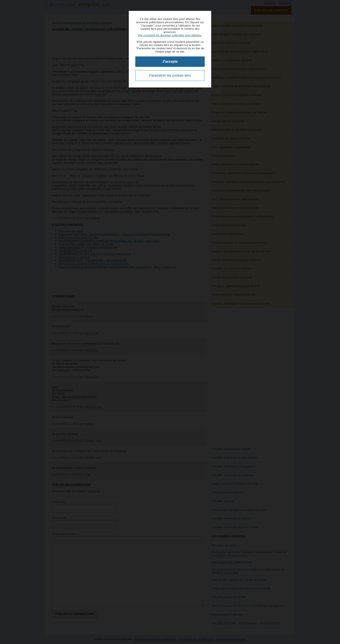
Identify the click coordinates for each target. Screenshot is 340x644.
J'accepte (170, 62)
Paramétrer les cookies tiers (170, 75)
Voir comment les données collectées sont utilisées (169, 35)
